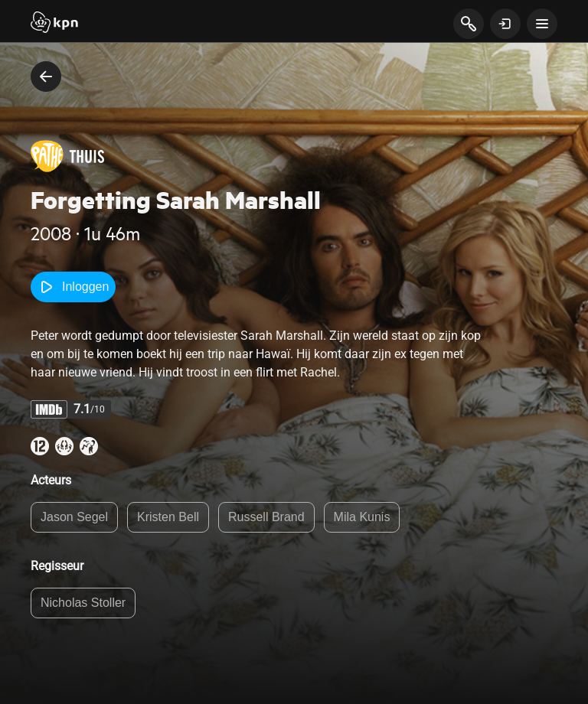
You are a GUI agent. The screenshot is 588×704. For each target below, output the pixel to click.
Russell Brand (266, 517)
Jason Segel (74, 517)
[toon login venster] (505, 24)
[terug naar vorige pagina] (46, 77)
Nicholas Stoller (83, 603)
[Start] (54, 24)
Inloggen (73, 287)
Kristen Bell (168, 517)
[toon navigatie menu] (542, 24)
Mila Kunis (362, 517)
